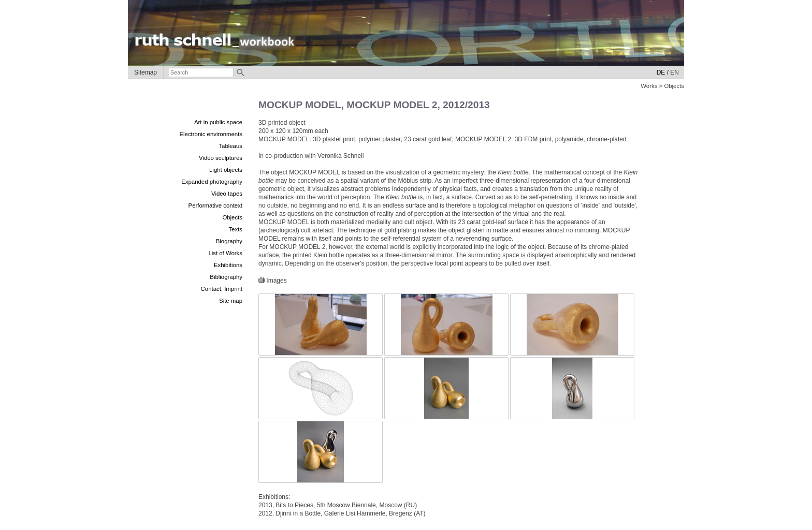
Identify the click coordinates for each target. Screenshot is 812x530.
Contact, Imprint (222, 289)
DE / (663, 72)
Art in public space (218, 122)
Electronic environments (211, 134)
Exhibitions (228, 265)
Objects (232, 217)
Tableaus (230, 146)
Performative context (215, 205)
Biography (229, 241)
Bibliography (226, 277)
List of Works (225, 253)
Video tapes (227, 194)
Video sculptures (221, 158)
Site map (231, 301)
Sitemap (146, 72)
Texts (235, 229)
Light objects (226, 170)
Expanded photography (212, 182)
